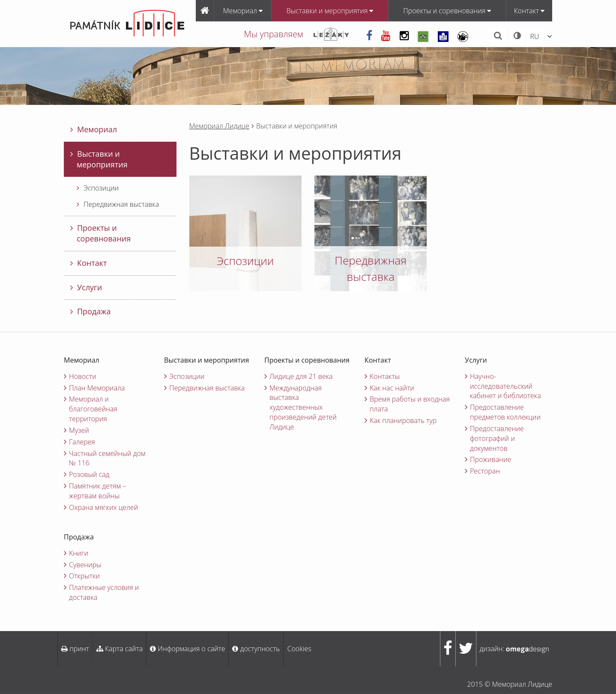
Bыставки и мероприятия (330, 11)
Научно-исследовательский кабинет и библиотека (505, 386)
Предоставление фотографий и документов (497, 438)
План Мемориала (97, 388)
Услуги (86, 287)
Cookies (299, 649)
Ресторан (485, 471)
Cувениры (85, 565)
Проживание (490, 459)
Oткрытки (84, 576)
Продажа (91, 311)
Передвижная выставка (118, 204)
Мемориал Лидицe (219, 126)
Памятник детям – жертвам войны (97, 491)
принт (75, 649)
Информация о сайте (187, 649)
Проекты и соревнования (447, 11)
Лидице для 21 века (301, 376)
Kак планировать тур (403, 420)
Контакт (529, 11)
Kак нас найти (392, 388)
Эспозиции (98, 188)
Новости (83, 376)
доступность (256, 649)
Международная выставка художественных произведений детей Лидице (303, 407)
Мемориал (243, 11)
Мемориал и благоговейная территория (93, 409)
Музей (79, 430)
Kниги (79, 553)
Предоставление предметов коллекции (505, 412)
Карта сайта (120, 649)
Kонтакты (385, 376)
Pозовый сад (89, 474)
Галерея (82, 442)
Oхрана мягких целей (103, 507)
